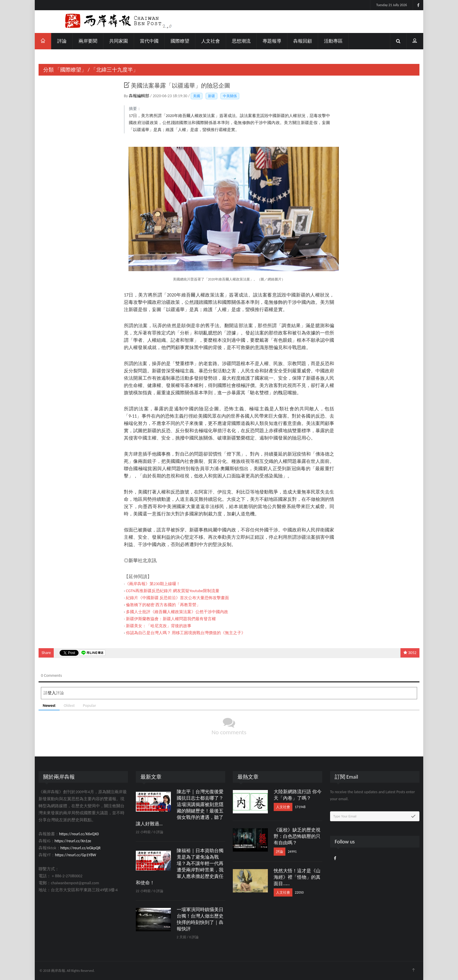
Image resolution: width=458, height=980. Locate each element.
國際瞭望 (180, 41)
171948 (300, 807)
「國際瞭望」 (71, 70)
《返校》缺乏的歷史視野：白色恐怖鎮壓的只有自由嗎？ (297, 836)
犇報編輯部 (139, 96)
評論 (62, 41)
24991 (292, 852)
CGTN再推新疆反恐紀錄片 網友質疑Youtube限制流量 (173, 591)
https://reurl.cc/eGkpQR (81, 848)
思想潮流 (241, 41)
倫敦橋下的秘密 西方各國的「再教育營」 (163, 605)
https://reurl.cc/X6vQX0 (79, 834)
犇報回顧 (303, 41)
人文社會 (211, 41)
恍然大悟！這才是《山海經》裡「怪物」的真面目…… (297, 877)
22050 (299, 892)
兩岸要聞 (88, 41)
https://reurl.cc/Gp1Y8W (76, 855)
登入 (52, 693)
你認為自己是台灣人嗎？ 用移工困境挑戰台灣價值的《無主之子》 (186, 633)
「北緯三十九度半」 (114, 70)
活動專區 (333, 41)
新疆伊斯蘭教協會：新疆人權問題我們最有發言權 (171, 619)
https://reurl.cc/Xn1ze (73, 841)
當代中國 (149, 41)
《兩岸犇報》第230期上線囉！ (153, 584)
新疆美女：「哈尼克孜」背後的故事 (159, 626)
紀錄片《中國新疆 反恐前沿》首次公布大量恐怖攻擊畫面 (177, 598)
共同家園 (119, 41)
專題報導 (272, 41)
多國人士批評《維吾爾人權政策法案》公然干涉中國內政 (177, 612)
